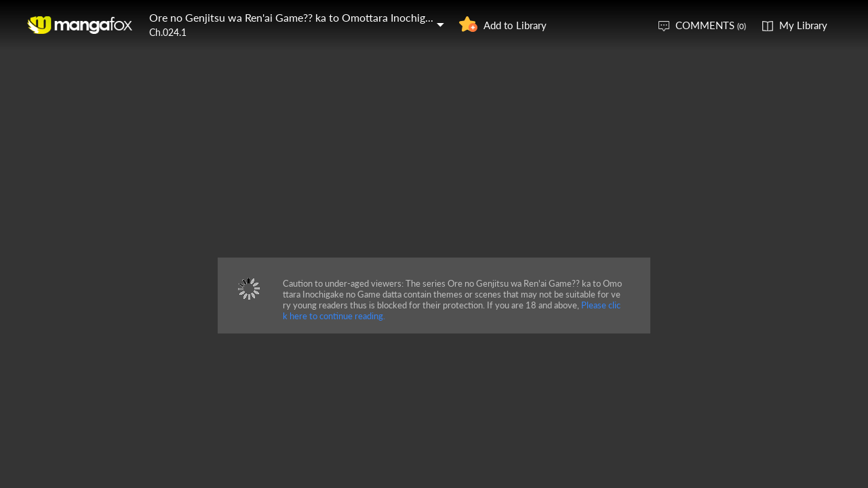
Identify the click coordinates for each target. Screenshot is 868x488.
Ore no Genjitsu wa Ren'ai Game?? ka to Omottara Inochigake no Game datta (332, 17)
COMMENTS (711, 25)
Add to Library (515, 25)
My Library (803, 25)
